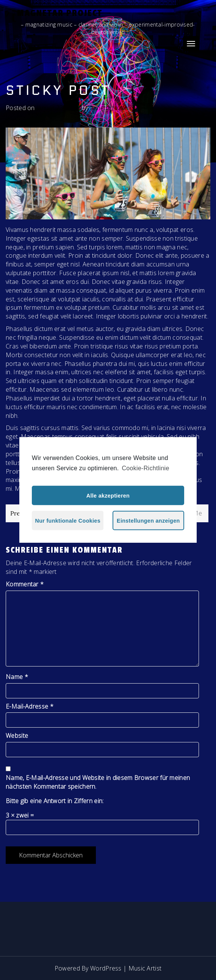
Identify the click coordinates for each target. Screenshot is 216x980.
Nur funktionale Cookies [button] (68, 521)
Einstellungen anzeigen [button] (148, 521)
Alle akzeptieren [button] (108, 496)
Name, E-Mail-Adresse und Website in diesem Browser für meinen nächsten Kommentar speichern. (98, 782)
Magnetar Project (60, 13)
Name (17, 677)
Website (17, 736)
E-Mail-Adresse (30, 706)
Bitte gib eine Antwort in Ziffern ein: (55, 801)
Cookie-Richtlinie (146, 468)
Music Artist (145, 968)
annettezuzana (111, 108)
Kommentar (25, 584)
